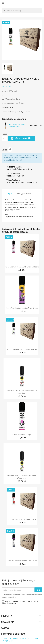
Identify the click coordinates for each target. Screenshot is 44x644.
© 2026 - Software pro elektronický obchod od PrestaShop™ (21, 640)
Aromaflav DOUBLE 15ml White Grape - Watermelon (22, 477)
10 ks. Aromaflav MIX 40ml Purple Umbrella (22, 267)
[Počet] (5, 139)
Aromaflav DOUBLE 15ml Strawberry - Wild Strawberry (22, 392)
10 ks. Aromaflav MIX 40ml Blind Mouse (22, 561)
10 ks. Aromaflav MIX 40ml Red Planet (22, 519)
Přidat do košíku (21, 139)
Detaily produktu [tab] (23, 194)
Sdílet (10, 150)
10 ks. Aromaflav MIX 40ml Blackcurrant (22, 349)
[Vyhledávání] (22, 11)
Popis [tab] (10, 194)
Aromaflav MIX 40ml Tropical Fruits (17, 125)
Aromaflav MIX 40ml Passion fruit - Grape (22, 308)
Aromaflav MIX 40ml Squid (22, 434)
